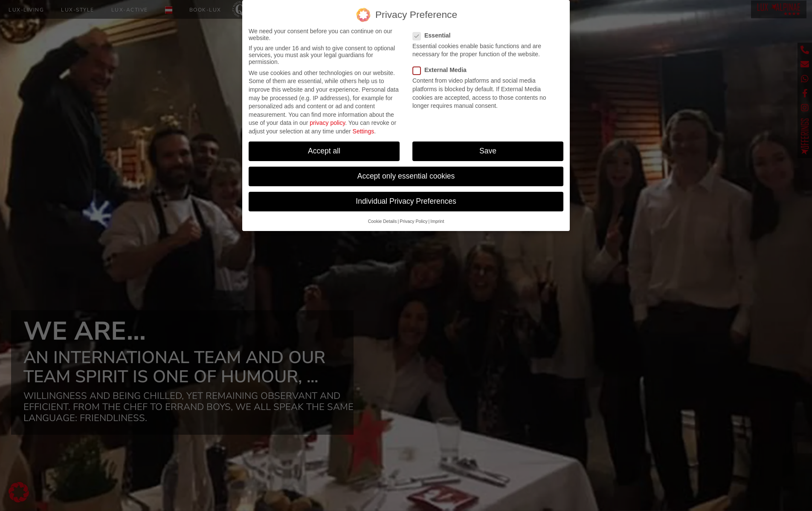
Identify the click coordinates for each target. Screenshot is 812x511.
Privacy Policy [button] (413, 221)
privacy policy (327, 123)
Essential (434, 35)
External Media (442, 70)
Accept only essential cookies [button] (406, 176)
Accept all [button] (324, 151)
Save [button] (488, 151)
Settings (364, 131)
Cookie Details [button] (383, 221)
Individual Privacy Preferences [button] (406, 201)
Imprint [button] (437, 221)
